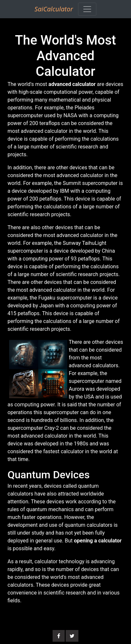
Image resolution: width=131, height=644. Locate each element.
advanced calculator (72, 84)
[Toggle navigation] (87, 9)
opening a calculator (98, 541)
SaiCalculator (54, 9)
